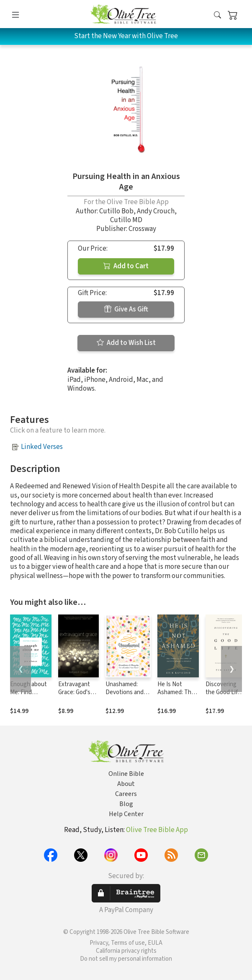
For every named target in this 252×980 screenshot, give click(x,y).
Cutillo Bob (116, 211)
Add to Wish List (126, 343)
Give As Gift (126, 309)
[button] (217, 16)
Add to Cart (126, 266)
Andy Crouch (156, 211)
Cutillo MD (126, 220)
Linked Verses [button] (42, 447)
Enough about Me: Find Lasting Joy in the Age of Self (30, 696)
